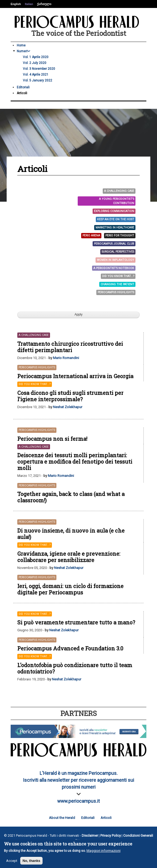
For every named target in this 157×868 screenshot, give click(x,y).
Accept (12, 861)
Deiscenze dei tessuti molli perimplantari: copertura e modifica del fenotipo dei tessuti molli (75, 461)
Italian (29, 4)
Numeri (24, 51)
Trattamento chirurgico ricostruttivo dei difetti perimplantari (70, 347)
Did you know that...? (118, 276)
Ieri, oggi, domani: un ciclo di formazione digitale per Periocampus (70, 589)
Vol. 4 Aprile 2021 (36, 75)
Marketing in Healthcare (115, 228)
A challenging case (119, 191)
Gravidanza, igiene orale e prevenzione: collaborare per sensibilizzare (69, 557)
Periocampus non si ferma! (52, 439)
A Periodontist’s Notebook (114, 268)
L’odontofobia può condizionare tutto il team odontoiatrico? (75, 668)
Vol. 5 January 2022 (38, 80)
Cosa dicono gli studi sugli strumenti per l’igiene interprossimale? (70, 396)
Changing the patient (117, 284)
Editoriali (23, 87)
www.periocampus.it (78, 801)
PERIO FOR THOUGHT (120, 236)
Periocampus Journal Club (114, 244)
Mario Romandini (66, 358)
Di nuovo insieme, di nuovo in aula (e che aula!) (71, 534)
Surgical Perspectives (118, 252)
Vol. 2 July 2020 (35, 63)
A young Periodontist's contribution (117, 201)
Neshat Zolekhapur (68, 407)
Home (21, 45)
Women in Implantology (115, 260)
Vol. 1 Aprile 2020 (36, 57)
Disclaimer (90, 835)
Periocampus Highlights (116, 292)
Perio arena (91, 236)
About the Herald (62, 818)
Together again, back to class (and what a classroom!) (71, 497)
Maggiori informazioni (104, 851)
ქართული (44, 4)
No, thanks (31, 861)
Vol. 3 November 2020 (39, 69)
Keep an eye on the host (116, 219)
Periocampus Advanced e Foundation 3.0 (70, 648)
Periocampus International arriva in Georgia (75, 376)
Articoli (22, 93)
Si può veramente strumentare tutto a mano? (76, 622)
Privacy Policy (111, 835)
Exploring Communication (114, 211)
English (16, 4)
